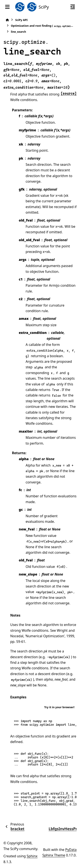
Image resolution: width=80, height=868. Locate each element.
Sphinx (32, 856)
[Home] (7, 20)
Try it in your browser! (59, 707)
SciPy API (21, 20)
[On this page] (73, 7)
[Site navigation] (7, 7)
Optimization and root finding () (43, 26)
